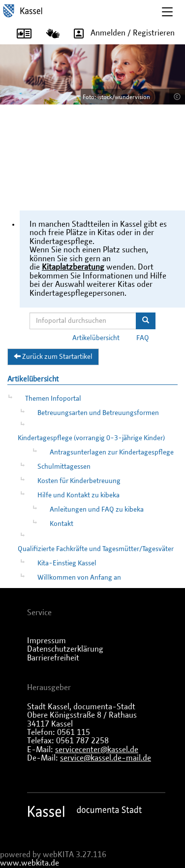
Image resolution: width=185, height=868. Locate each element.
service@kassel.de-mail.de (106, 758)
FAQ (143, 338)
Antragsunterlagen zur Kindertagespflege (112, 452)
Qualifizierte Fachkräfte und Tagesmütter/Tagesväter (96, 549)
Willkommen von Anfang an (79, 578)
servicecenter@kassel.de (97, 750)
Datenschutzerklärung (65, 649)
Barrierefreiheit (53, 658)
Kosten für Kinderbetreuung (79, 481)
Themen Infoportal (53, 399)
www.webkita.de (30, 863)
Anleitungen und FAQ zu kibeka (97, 510)
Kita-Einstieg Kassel (67, 563)
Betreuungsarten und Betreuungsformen (98, 413)
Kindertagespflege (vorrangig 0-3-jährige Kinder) (91, 438)
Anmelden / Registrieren (121, 34)
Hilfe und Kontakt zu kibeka (78, 495)
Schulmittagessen (64, 467)
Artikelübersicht (96, 338)
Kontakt (62, 524)
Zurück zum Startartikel (53, 356)
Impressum (46, 641)
